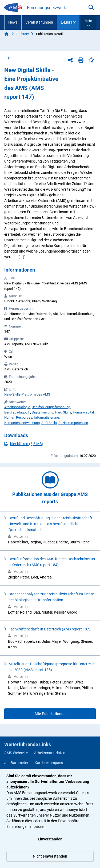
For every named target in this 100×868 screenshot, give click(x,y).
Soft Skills (49, 423)
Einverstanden (50, 839)
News (13, 22)
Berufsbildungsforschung (51, 407)
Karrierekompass (49, 763)
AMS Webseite (16, 753)
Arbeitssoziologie (17, 407)
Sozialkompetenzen (73, 423)
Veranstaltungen (39, 22)
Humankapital (83, 412)
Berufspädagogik (17, 412)
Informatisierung (46, 417)
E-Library (68, 22)
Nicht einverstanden (50, 856)
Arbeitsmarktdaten (50, 753)
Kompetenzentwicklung (22, 423)
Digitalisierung (43, 412)
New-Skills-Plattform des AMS (27, 394)
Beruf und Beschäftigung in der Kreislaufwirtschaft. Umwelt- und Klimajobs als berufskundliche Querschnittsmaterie (51, 524)
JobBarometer (16, 763)
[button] (88, 22)
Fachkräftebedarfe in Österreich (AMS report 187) (49, 629)
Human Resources (18, 417)
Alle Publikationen (50, 714)
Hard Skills (63, 412)
